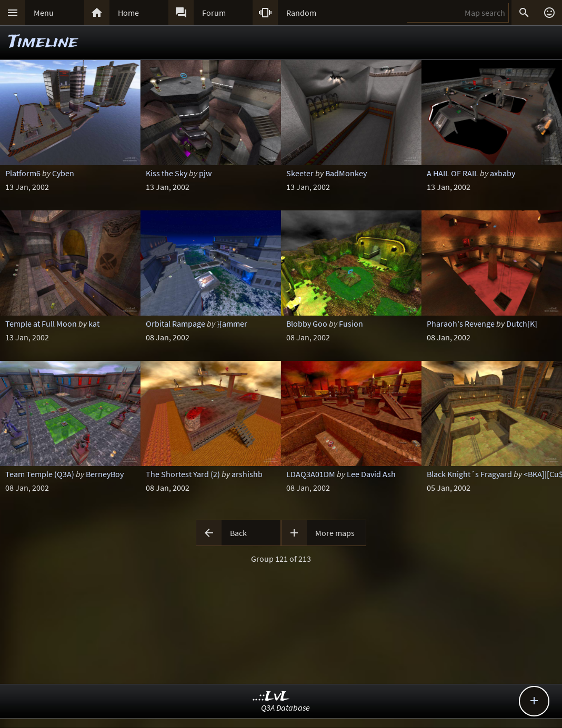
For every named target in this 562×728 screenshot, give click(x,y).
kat (94, 323)
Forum (214, 13)
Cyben (63, 173)
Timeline (43, 42)
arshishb (247, 474)
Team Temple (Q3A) (40, 474)
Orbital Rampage (175, 323)
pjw (205, 173)
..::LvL (271, 697)
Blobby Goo (307, 323)
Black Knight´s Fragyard (469, 474)
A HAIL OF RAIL (453, 173)
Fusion (351, 323)
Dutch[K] (522, 323)
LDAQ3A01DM (311, 474)
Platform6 (23, 173)
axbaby (503, 173)
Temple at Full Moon (41, 323)
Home (128, 13)
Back (238, 533)
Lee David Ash (371, 474)
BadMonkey (346, 173)
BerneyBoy (105, 474)
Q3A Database (285, 707)
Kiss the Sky (167, 173)
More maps (335, 533)
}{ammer (232, 323)
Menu (44, 13)
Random (301, 13)
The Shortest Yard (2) (183, 474)
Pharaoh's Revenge (461, 323)
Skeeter (300, 173)
